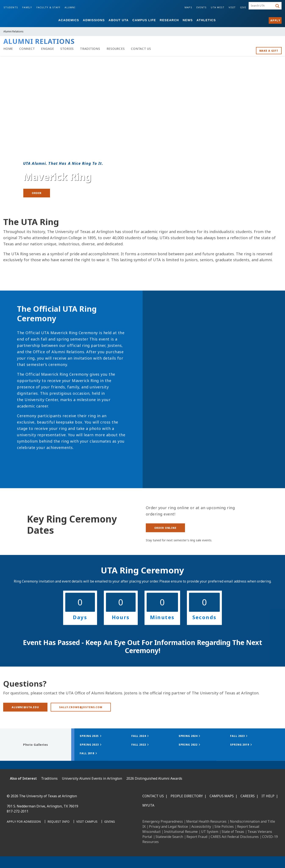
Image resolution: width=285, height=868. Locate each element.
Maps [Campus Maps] (188, 7)
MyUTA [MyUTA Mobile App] (148, 805)
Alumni (70, 7)
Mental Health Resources (206, 821)
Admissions (94, 20)
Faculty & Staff (49, 7)
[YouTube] (49, 843)
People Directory (187, 796)
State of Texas (233, 832)
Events (202, 7)
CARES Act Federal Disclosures (235, 837)
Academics (69, 20)
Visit (232, 7)
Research (169, 20)
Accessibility (201, 826)
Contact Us (153, 796)
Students (11, 7)
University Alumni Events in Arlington (92, 778)
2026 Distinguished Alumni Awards (154, 778)
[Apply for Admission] (24, 822)
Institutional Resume (181, 832)
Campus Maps (222, 796)
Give (243, 7)
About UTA (119, 20)
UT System (210, 832)
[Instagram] (30, 843)
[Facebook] (11, 843)
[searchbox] (262, 6)
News (188, 20)
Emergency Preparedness (163, 821)
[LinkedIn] (21, 843)
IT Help (268, 796)
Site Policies (224, 826)
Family (27, 7)
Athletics (206, 20)
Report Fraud (197, 837)
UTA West (218, 7)
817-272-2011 (18, 811)
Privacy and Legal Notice (168, 826)
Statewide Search (169, 837)
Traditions (49, 778)
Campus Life (144, 20)
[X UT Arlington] (39, 843)
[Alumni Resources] (116, 49)
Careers (248, 796)
